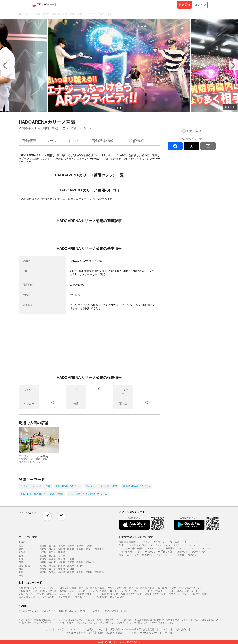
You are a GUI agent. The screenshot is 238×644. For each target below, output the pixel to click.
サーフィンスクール (201, 548)
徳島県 (43, 569)
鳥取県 (43, 566)
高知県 (71, 569)
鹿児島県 (99, 572)
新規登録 (184, 5)
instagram (47, 516)
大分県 (80, 572)
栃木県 (43, 549)
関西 (21, 562)
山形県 (80, 546)
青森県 (43, 546)
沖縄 (21, 576)
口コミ (74, 141)
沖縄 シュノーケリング (191, 588)
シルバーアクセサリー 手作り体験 (155, 552)
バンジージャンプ (166, 555)
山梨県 (43, 552)
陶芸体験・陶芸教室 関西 (92, 588)
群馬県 (52, 549)
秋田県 (71, 546)
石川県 (52, 556)
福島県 (89, 546)
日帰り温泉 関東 (68, 588)
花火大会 (192, 555)
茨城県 (62, 549)
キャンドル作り (127, 552)
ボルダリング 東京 (117, 588)
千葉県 (80, 549)
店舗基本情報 (103, 141)
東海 (21, 559)
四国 (21, 569)
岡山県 (62, 566)
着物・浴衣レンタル (129, 555)
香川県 (52, 569)
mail (208, 146)
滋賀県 (43, 562)
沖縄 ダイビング (48, 588)
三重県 (71, 559)
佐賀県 (52, 572)
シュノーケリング (198, 545)
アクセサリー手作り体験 (131, 548)
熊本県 (71, 572)
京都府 (52, 562)
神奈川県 (99, 549)
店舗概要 (29, 141)
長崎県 (62, 572)
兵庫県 (71, 562)
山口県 (80, 566)
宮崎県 (89, 572)
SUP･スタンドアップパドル (133, 545)
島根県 (52, 566)
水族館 (181, 555)
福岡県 (43, 572)
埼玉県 (71, 549)
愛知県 (62, 559)
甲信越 (22, 552)
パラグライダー (155, 548)
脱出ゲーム (148, 555)
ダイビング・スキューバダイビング (168, 545)
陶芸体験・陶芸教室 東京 (142, 588)
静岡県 (43, 559)
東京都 (89, 549)
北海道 (22, 542)
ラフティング (198, 552)
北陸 (21, 556)
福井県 (62, 556)
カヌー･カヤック (191, 542)
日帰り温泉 (173, 542)
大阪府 (62, 562)
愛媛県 (62, 569)
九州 (21, 572)
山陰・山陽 (24, 566)
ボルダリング (182, 552)
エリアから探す (28, 537)
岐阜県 (52, 559)
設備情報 (136, 141)
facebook (175, 146)
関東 (21, 549)
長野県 (52, 552)
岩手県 (52, 546)
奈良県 (80, 562)
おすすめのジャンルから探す (136, 537)
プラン (52, 141)
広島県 (71, 566)
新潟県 (62, 552)
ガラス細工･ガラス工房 (153, 542)
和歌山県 (90, 562)
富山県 (43, 556)
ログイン (200, 5)
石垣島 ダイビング (167, 588)
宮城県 (62, 546)
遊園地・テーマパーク (177, 548)
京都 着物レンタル (28, 588)
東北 (21, 546)
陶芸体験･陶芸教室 (128, 542)
